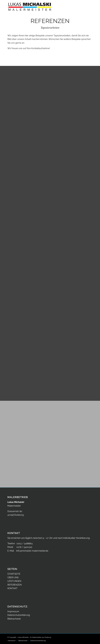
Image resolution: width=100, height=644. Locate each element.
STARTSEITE (14, 574)
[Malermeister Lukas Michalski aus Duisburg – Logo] (41, 6)
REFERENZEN (15, 585)
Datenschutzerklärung (19, 615)
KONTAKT (12, 588)
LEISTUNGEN (14, 581)
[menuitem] (12, 641)
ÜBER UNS (13, 577)
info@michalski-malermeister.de (32, 551)
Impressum (13, 611)
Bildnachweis (14, 619)
